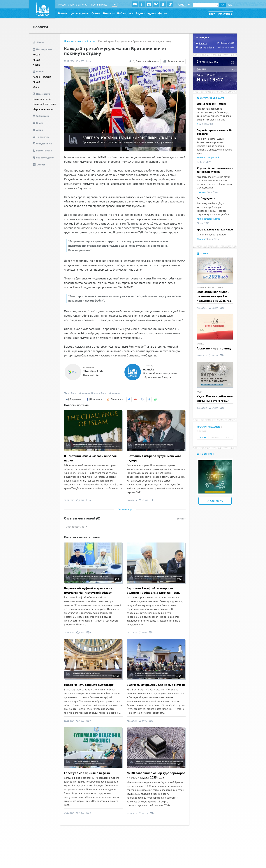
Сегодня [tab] (202, 437)
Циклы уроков (79, 13)
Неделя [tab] (215, 437)
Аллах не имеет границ (214, 349)
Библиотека (125, 13)
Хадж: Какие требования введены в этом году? (215, 399)
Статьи (96, 13)
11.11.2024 (69, 721)
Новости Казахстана (44, 104)
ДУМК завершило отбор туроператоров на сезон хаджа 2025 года (156, 775)
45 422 (213, 356)
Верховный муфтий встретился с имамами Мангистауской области (89, 591)
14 (116, 676)
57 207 (213, 408)
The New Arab (93, 371)
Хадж (200, 392)
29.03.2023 (132, 500)
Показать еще (125, 510)
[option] (215, 477)
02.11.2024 (132, 721)
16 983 (143, 500)
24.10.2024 (69, 813)
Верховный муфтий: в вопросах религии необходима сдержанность (153, 591)
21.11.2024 (69, 61)
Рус (222, 5)
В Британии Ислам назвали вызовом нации (91, 458)
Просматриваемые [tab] (208, 427)
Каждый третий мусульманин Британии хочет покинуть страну (135, 41)
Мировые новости (43, 109)
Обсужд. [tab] (202, 431)
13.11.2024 (132, 633)
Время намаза (99, 5)
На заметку (205, 454)
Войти (213, 14)
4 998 (80, 61)
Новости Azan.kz (42, 99)
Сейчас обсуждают (210, 98)
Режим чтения (174, 61)
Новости (109, 13)
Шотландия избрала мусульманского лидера (154, 458)
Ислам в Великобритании (106, 393)
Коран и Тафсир (42, 77)
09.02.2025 (69, 500)
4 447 (80, 633)
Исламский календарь (210, 287)
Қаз (230, 5)
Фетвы (163, 13)
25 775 (143, 813)
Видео (140, 13)
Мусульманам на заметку (73, 5)
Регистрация (225, 14)
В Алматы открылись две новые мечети (156, 685)
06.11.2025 (202, 308)
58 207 (213, 308)
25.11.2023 (202, 408)
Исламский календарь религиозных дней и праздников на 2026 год (214, 296)
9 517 (80, 500)
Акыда (36, 60)
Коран (36, 55)
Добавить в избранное (144, 61)
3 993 (143, 633)
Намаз (63, 13)
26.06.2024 (202, 356)
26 (179, 676)
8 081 (143, 721)
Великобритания (81, 393)
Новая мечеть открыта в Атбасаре (89, 685)
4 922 (80, 721)
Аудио (151, 13)
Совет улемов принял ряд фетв (87, 773)
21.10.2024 (132, 813)
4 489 (80, 813)
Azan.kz (148, 370)
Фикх (36, 87)
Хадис (36, 65)
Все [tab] (227, 437)
